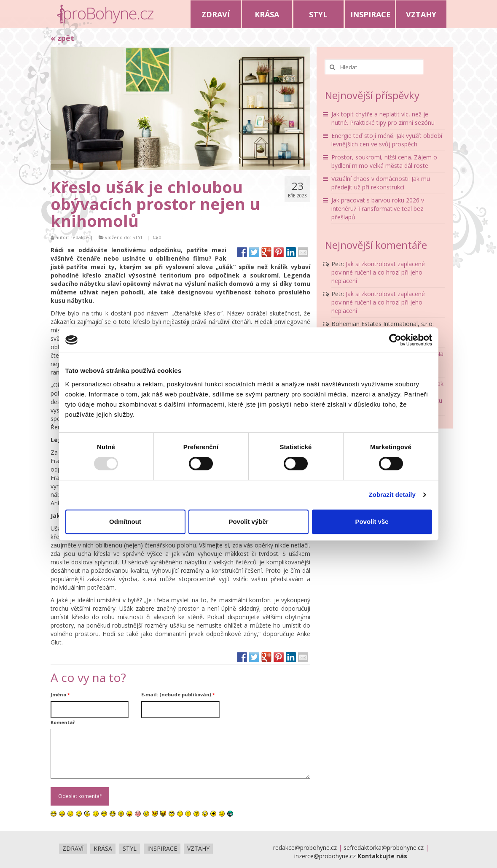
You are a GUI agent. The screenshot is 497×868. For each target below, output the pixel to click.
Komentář (63, 722)
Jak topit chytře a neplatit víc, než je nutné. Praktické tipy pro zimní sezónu (383, 118)
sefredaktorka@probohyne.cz (384, 848)
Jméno (60, 694)
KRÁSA (267, 14)
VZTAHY (421, 14)
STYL (318, 14)
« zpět (62, 38)
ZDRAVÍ (216, 14)
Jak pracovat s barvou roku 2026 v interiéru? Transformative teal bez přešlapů (378, 209)
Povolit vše (372, 522)
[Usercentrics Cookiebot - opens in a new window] (395, 340)
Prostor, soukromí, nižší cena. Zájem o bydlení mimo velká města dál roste (384, 161)
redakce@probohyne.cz (305, 848)
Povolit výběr (248, 522)
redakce (80, 237)
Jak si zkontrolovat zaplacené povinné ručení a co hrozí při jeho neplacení (378, 272)
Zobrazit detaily (392, 495)
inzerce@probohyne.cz (325, 856)
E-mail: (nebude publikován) (178, 694)
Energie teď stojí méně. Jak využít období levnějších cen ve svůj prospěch (387, 140)
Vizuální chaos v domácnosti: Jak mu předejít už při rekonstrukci (381, 183)
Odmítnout (125, 522)
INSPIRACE (371, 14)
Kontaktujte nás (382, 856)
